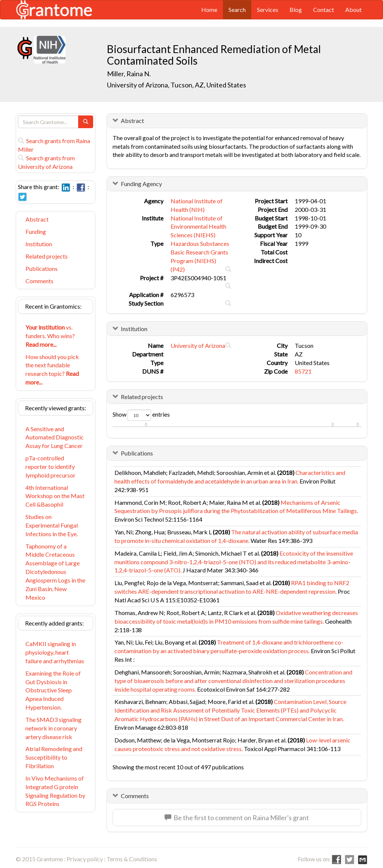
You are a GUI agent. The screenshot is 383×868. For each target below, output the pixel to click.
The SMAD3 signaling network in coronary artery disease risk (53, 728)
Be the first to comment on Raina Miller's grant (237, 818)
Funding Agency (141, 184)
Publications (42, 268)
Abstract (37, 219)
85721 (303, 371)
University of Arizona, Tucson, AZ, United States (177, 85)
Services (268, 10)
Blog (296, 10)
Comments (39, 281)
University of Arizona (198, 345)
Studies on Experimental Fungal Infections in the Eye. (52, 525)
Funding (36, 231)
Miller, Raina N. (129, 74)
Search (237, 10)
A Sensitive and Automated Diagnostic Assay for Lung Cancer (55, 437)
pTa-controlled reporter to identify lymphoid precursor (50, 467)
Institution (39, 244)
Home (209, 10)
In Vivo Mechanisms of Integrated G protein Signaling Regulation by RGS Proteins (55, 791)
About (353, 10)
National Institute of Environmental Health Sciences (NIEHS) (198, 227)
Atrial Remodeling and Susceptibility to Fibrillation (54, 757)
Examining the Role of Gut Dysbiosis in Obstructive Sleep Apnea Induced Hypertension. (53, 690)
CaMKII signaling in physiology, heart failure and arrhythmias (55, 652)
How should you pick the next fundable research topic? (52, 370)
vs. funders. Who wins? (50, 336)
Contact (324, 10)
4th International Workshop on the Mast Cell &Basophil (55, 496)
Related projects (47, 256)
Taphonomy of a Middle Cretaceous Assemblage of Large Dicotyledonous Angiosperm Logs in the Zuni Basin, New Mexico (55, 572)
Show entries (141, 415)
